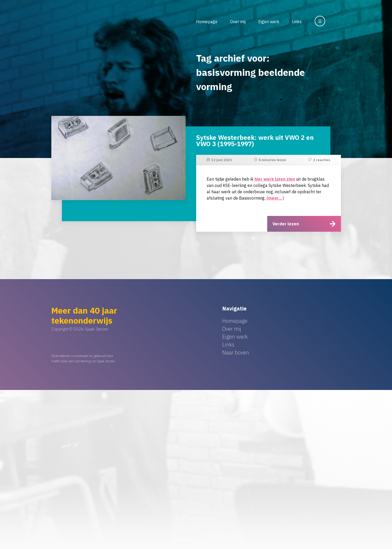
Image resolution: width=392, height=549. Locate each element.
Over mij (238, 22)
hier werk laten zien (275, 179)
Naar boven (236, 352)
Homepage (207, 22)
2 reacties (322, 160)
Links (297, 22)
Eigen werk (269, 22)
